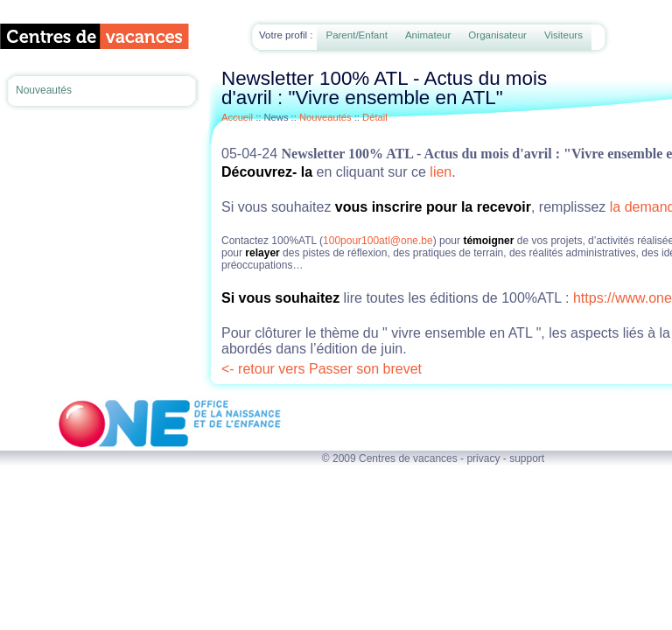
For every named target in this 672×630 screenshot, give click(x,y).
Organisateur (497, 35)
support (527, 458)
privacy (483, 458)
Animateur (428, 35)
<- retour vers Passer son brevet (322, 369)
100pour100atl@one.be (378, 241)
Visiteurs (563, 35)
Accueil (237, 117)
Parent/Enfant (356, 35)
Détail (375, 117)
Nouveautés (44, 90)
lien (441, 172)
